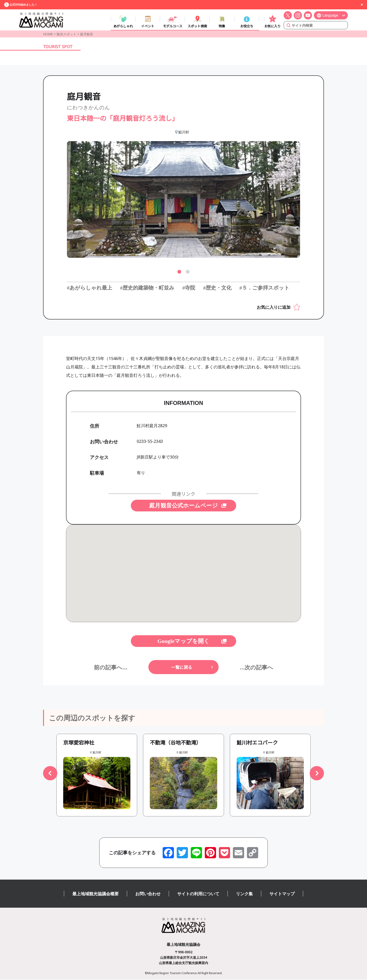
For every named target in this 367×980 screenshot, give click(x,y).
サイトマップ (282, 894)
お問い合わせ (148, 894)
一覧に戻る (182, 668)
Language (330, 16)
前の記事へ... (111, 668)
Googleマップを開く (183, 642)
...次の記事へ (256, 668)
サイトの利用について (198, 894)
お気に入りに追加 (274, 308)
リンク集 (244, 894)
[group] (97, 776)
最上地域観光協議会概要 (95, 894)
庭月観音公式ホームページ (183, 506)
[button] (179, 272)
